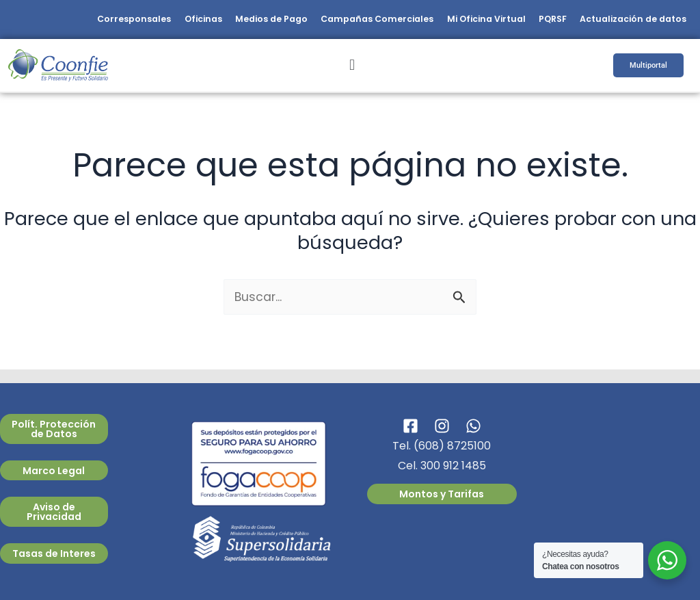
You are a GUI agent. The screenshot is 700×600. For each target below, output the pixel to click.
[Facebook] (410, 426)
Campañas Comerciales (352, 22)
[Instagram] (442, 426)
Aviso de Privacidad (54, 512)
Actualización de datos (629, 22)
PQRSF (542, 22)
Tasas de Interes (54, 553)
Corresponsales (90, 22)
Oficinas (164, 22)
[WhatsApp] (473, 426)
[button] (352, 69)
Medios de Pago (239, 22)
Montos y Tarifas (442, 494)
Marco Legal (54, 471)
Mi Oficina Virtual (469, 22)
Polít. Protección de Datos (54, 429)
